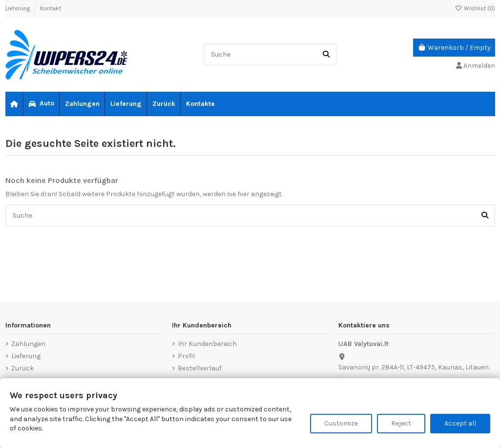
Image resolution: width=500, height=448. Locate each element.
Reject (401, 423)
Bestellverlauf (200, 368)
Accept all (460, 423)
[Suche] (326, 54)
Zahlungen (28, 344)
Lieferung (18, 8)
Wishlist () (475, 8)
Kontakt (51, 8)
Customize (341, 423)
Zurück (22, 368)
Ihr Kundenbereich (207, 344)
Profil (186, 356)
